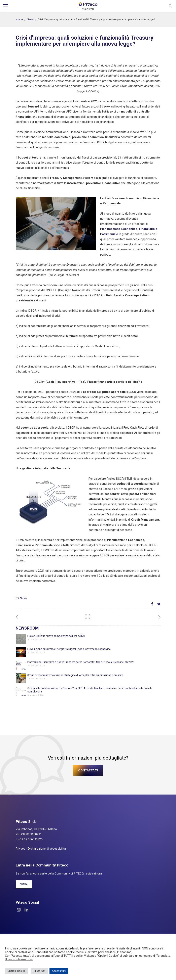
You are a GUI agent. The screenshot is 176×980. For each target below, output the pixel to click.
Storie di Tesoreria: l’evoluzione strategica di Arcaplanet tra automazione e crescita (75, 675)
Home (19, 19)
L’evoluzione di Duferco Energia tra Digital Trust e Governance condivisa (69, 649)
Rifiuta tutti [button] (39, 971)
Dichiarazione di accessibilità (47, 849)
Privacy (20, 849)
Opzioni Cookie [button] (16, 971)
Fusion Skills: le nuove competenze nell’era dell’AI (56, 636)
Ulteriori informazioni (19, 959)
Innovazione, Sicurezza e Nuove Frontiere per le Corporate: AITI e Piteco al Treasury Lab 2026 (81, 662)
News (30, 19)
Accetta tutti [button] (59, 971)
